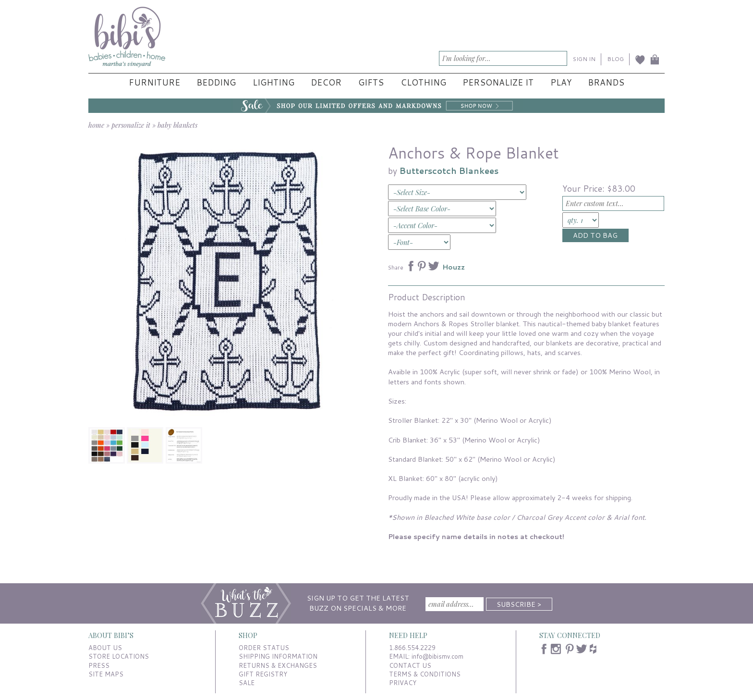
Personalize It (498, 82)
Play (561, 82)
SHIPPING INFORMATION (278, 656)
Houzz (454, 267)
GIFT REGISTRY (263, 674)
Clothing (423, 82)
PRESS (99, 665)
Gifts (371, 82)
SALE (247, 683)
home (96, 125)
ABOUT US (105, 648)
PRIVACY (403, 683)
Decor (326, 82)
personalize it (131, 125)
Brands (606, 82)
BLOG (615, 59)
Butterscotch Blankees (449, 171)
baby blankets (177, 125)
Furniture (154, 82)
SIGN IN (584, 59)
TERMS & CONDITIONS (425, 674)
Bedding (216, 82)
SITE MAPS (106, 674)
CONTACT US (410, 665)
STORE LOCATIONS (119, 656)
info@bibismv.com (437, 656)
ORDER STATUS (264, 648)
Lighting (273, 82)
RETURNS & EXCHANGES (278, 665)
